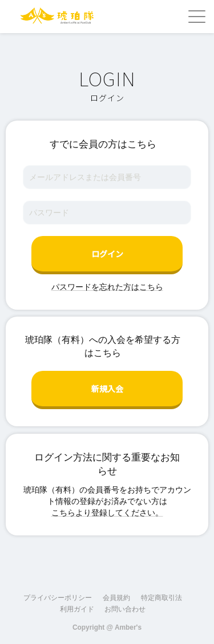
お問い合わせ (125, 609)
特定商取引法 (161, 598)
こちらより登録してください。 (107, 513)
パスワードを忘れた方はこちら (107, 287)
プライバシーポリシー (58, 598)
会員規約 (116, 598)
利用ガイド (77, 609)
